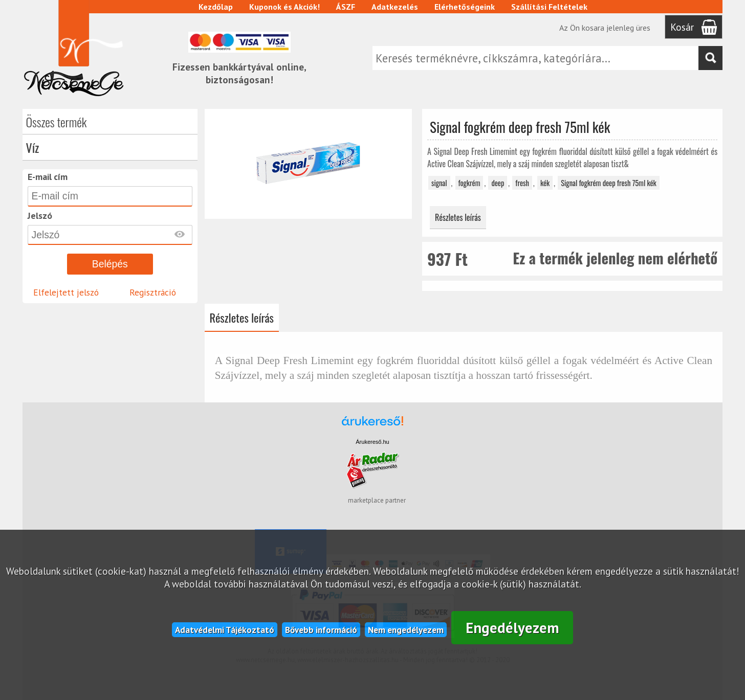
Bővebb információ (321, 630)
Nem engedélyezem (406, 630)
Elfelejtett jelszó (66, 292)
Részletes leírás (458, 217)
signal (439, 183)
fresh (522, 183)
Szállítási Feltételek (549, 7)
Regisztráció (153, 292)
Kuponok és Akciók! (284, 7)
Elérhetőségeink (465, 7)
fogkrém (469, 183)
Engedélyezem (512, 628)
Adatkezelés (395, 7)
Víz (33, 147)
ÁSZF (346, 7)
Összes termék (57, 122)
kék (545, 183)
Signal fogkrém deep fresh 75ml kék (609, 183)
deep (498, 183)
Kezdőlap (216, 7)
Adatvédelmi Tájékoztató (225, 630)
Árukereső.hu (372, 442)
